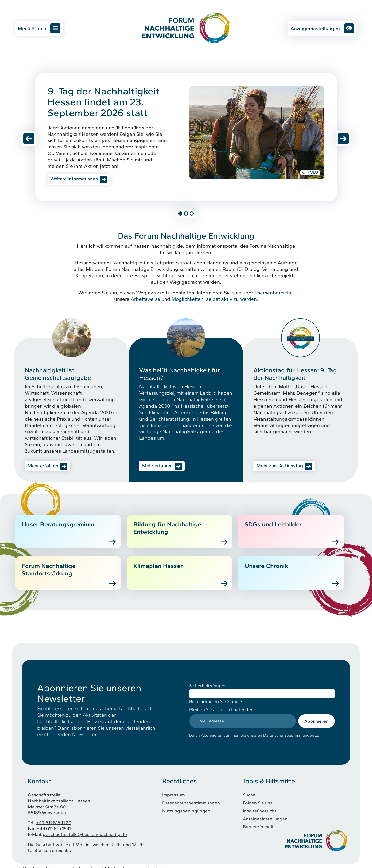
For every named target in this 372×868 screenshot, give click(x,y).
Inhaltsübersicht (260, 806)
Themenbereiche (274, 293)
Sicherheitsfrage (207, 681)
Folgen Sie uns (258, 798)
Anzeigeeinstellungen (322, 28)
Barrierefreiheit (258, 822)
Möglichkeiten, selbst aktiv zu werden (214, 300)
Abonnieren (316, 716)
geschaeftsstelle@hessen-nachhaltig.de (85, 829)
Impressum (174, 790)
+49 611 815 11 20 (54, 818)
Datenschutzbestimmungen (191, 798)
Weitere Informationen (76, 179)
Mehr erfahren (44, 467)
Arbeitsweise (145, 300)
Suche (249, 790)
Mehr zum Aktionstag (281, 467)
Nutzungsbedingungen (186, 806)
